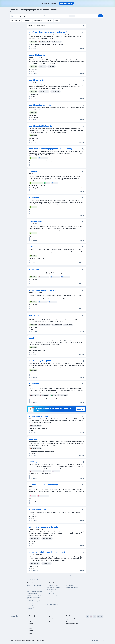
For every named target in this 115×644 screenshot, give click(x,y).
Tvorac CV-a (69, 626)
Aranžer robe (34, 315)
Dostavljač (33, 171)
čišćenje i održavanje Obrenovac (54, 598)
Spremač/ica (34, 462)
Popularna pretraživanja (72, 619)
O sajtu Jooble (33, 619)
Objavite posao (52, 621)
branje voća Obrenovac (52, 585)
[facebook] (87, 617)
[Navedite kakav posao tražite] (26, 16)
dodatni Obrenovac (51, 592)
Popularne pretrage (33, 580)
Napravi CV (81, 409)
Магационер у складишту (40, 361)
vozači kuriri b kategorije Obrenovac (35, 601)
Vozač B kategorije (37, 80)
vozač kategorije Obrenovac (34, 603)
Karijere (31, 628)
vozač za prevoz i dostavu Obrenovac (36, 595)
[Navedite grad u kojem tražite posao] (60, 16)
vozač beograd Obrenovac (33, 589)
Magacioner (34, 198)
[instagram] (91, 617)
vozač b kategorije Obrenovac (54, 596)
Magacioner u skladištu (39, 416)
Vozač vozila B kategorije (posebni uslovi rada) (48, 32)
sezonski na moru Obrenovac (54, 588)
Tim (30, 621)
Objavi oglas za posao (66, 3)
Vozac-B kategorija (37, 55)
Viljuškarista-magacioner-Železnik (43, 527)
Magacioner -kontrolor (38, 510)
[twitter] (95, 617)
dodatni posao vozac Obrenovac (35, 591)
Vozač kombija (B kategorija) (41, 126)
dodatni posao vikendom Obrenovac (55, 600)
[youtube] (102, 617)
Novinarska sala (33, 626)
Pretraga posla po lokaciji (72, 588)
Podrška (31, 631)
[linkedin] (98, 617)
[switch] (84, 26)
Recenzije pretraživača (72, 624)
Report (81, 48)
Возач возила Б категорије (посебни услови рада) (50, 149)
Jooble (102, 640)
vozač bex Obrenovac (32, 593)
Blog (67, 621)
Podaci (31, 624)
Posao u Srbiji (33, 633)
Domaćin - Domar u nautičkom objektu (45, 485)
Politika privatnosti (40, 640)
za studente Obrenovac (52, 602)
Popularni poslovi (70, 585)
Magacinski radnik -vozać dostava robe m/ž (47, 552)
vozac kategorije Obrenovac (34, 605)
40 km (72, 16)
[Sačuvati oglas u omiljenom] (83, 32)
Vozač (31, 247)
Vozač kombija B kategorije (40, 105)
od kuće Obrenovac (51, 590)
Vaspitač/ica (34, 439)
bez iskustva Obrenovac (52, 594)
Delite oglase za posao (53, 619)
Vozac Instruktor (36, 222)
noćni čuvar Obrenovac (52, 604)
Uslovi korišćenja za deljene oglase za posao (23, 640)
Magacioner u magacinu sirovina (42, 290)
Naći (100, 16)
